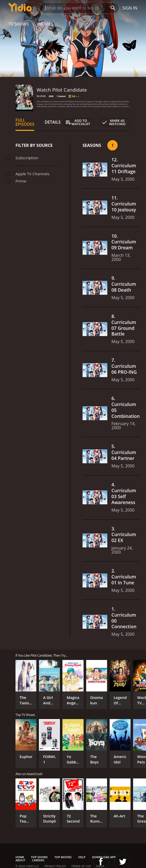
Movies (46, 24)
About (20, 860)
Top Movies (63, 857)
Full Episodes (25, 122)
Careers (38, 860)
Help (82, 857)
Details (53, 122)
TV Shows (19, 24)
